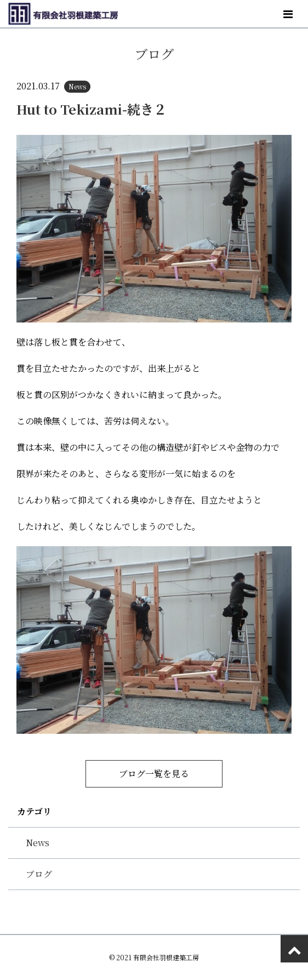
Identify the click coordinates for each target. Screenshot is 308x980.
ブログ (39, 874)
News (38, 843)
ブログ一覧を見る (154, 774)
